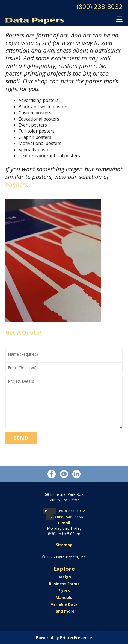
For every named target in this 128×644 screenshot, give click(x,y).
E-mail (64, 523)
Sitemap (64, 545)
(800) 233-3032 (100, 6)
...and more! (64, 611)
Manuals (64, 597)
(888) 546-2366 (69, 517)
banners (16, 184)
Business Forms (64, 584)
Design (64, 577)
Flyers (64, 591)
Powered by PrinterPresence (64, 638)
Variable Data (64, 604)
